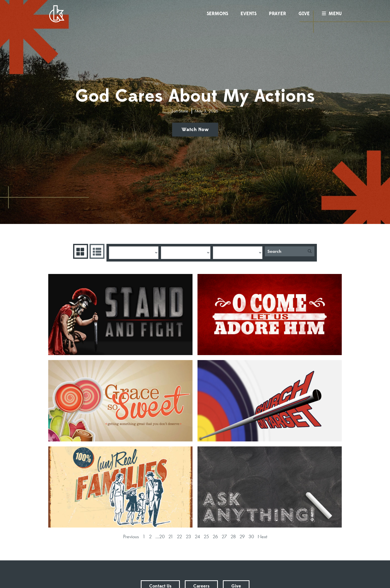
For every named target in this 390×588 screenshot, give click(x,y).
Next (262, 536)
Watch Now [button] (195, 130)
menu (331, 14)
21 (171, 536)
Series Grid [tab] (80, 251)
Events (248, 14)
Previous (131, 536)
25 (206, 536)
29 (242, 536)
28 (233, 536)
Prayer (277, 14)
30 (251, 536)
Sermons (217, 14)
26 (215, 536)
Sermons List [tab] (96, 251)
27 (224, 536)
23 (188, 536)
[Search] (285, 251)
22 (179, 536)
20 (162, 536)
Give (304, 14)
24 (197, 536)
